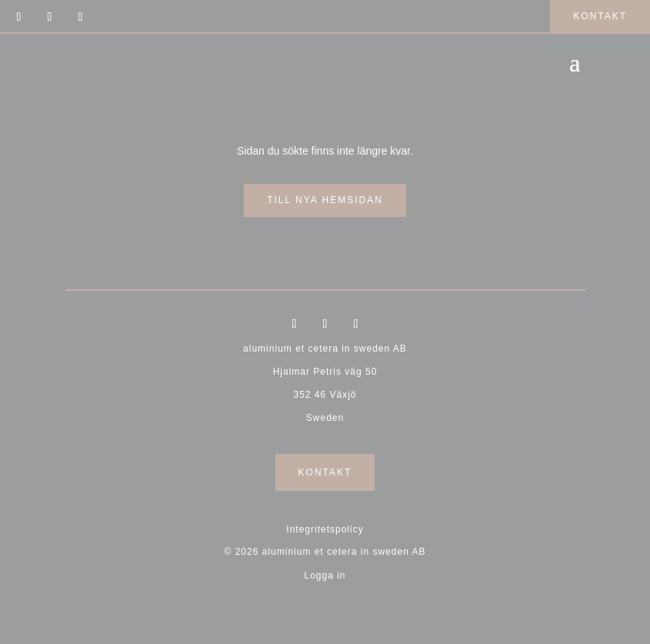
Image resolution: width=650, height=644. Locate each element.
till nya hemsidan (325, 200)
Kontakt (325, 472)
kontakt (600, 16)
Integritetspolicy (325, 529)
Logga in (325, 576)
